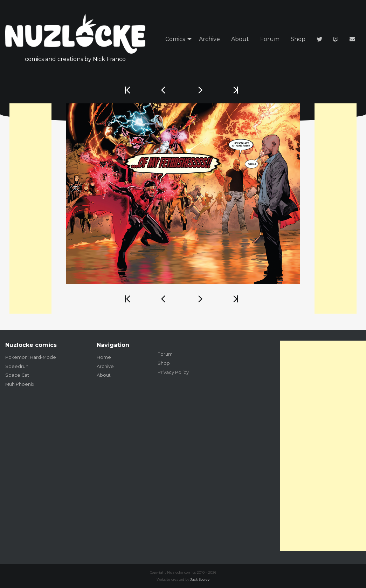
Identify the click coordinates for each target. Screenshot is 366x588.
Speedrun (17, 366)
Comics (175, 39)
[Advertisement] (30, 208)
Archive (209, 39)
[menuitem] (177, 39)
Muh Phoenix (20, 384)
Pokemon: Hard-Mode (31, 357)
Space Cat (17, 375)
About (240, 39)
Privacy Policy (173, 372)
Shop (298, 39)
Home (104, 357)
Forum (270, 39)
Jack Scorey (200, 579)
